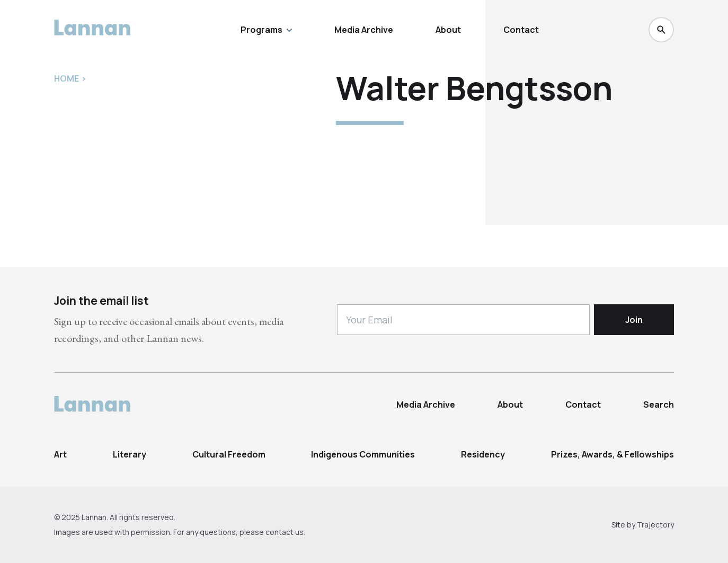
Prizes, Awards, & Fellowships (612, 454)
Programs (266, 30)
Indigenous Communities (363, 454)
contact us (285, 532)
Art (60, 454)
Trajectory (655, 525)
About (448, 30)
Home (66, 78)
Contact (521, 30)
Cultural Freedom (229, 454)
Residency (483, 454)
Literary (130, 454)
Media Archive (364, 30)
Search (659, 404)
